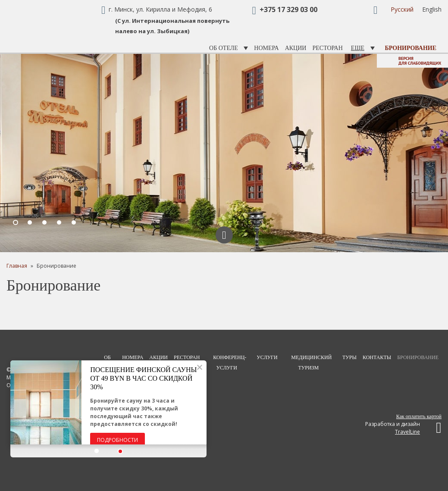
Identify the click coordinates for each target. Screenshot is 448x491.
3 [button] (45, 223)
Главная (17, 266)
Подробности (118, 440)
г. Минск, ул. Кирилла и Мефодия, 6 (160, 9)
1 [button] (16, 223)
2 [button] (30, 223)
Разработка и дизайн (403, 428)
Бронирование (411, 48)
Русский (402, 9)
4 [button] (60, 223)
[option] (224, 153)
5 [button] (74, 223)
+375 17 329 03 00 (288, 9)
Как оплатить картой (419, 416)
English (432, 9)
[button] (97, 451)
